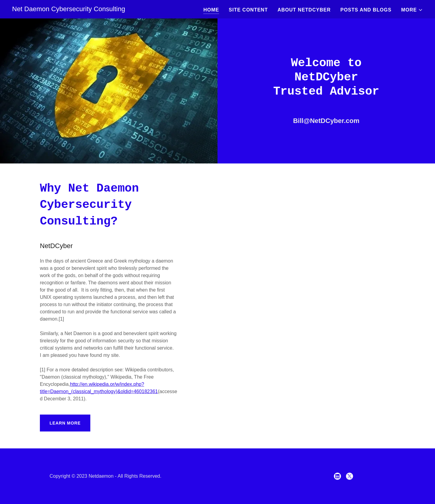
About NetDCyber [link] (304, 10)
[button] (412, 10)
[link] (69, 10)
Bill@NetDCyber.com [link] (326, 121)
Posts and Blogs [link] (366, 10)
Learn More (65, 423)
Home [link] (211, 10)
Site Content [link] (248, 10)
